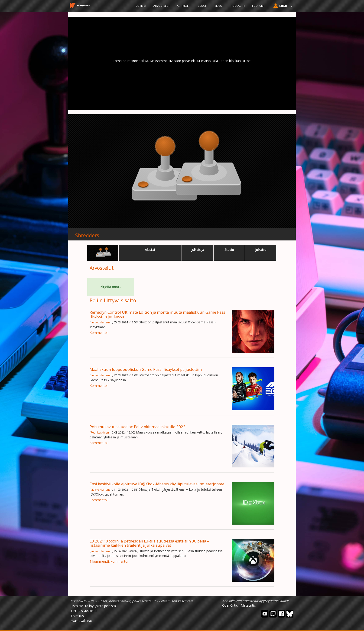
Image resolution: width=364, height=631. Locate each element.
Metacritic (248, 605)
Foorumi (258, 6)
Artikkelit (184, 6)
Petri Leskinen (100, 432)
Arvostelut (162, 6)
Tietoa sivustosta (84, 611)
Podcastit (238, 6)
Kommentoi (99, 333)
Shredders (87, 235)
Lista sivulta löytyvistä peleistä (93, 606)
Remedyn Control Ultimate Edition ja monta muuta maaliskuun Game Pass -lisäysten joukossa (157, 314)
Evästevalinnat (81, 621)
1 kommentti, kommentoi (109, 561)
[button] (282, 6)
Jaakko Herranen (101, 322)
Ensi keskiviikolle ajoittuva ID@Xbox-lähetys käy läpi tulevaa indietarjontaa (157, 484)
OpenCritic (230, 605)
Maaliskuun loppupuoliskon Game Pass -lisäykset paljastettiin (146, 369)
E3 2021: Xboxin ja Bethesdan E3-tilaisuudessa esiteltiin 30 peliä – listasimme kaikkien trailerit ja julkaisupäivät (149, 543)
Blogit (203, 6)
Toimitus (77, 616)
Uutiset (141, 6)
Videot (219, 6)
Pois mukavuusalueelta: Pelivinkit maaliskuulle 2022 (138, 427)
